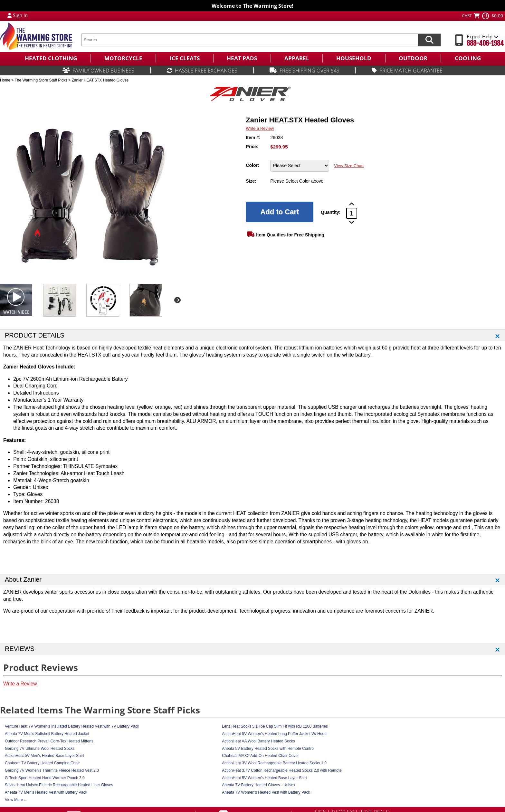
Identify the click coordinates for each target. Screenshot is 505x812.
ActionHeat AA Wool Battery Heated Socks (258, 741)
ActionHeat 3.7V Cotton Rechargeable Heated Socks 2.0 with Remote (282, 770)
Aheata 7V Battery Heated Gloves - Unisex (258, 785)
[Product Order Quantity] (352, 213)
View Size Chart (349, 166)
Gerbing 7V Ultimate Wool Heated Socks (40, 749)
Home (5, 80)
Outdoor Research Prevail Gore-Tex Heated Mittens (49, 741)
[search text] (250, 40)
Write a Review (260, 128)
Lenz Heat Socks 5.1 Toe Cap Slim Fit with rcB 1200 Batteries (275, 726)
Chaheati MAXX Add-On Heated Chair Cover (260, 756)
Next (177, 300)
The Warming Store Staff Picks (41, 80)
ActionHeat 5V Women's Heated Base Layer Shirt (264, 778)
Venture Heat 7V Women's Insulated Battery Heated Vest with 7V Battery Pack (72, 726)
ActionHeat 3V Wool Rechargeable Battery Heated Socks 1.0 (274, 763)
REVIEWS (20, 649)
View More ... (16, 800)
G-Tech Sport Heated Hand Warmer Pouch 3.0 (45, 778)
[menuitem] (51, 58)
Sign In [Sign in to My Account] (20, 15)
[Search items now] (429, 40)
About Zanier (23, 579)
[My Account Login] (10, 15)
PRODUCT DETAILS (35, 335)
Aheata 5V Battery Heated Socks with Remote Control (268, 749)
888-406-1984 (485, 43)
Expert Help (483, 36)
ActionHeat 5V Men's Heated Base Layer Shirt (44, 756)
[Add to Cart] (280, 212)
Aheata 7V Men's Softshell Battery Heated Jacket (47, 734)
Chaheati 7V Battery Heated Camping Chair (42, 763)
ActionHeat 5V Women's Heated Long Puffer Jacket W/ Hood (274, 734)
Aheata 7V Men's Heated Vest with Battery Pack (46, 792)
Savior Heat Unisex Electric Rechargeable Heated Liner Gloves (59, 785)
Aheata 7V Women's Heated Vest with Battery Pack (266, 792)
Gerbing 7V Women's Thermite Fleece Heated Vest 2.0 (52, 770)
